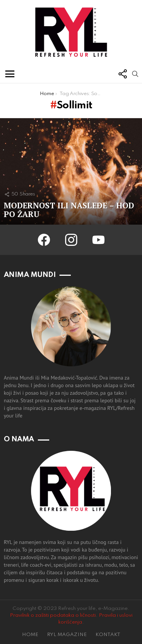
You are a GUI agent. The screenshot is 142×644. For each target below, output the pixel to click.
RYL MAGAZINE (67, 635)
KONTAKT (108, 635)
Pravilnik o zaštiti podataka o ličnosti (53, 615)
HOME (30, 635)
